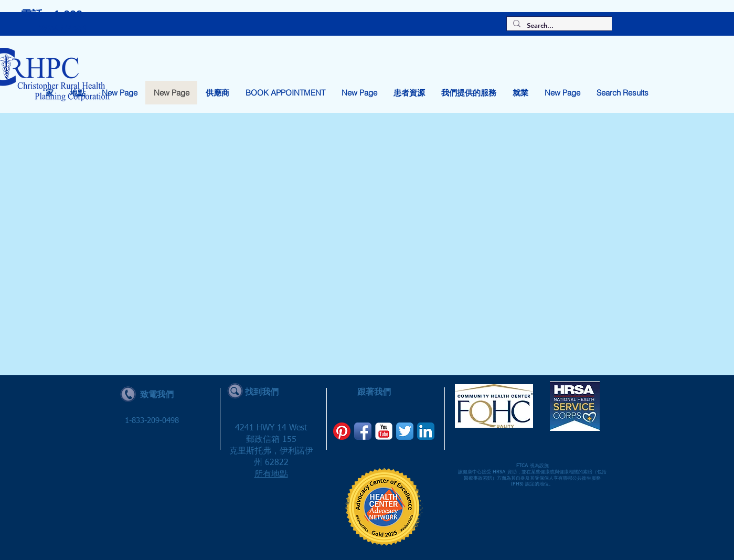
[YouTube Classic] (384, 431)
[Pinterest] (342, 431)
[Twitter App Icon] (405, 431)
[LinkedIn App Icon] (426, 431)
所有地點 (271, 474)
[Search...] (558, 25)
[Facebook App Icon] (363, 431)
